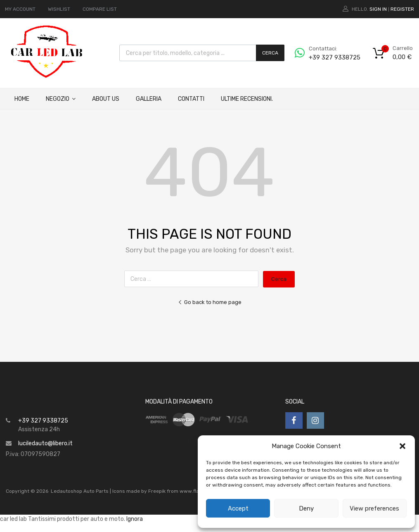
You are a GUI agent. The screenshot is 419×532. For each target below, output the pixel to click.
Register (402, 9)
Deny (306, 508)
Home (22, 99)
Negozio (61, 99)
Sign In (378, 9)
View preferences (374, 508)
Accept (238, 508)
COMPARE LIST (100, 9)
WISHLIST (59, 9)
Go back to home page (210, 302)
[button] (402, 446)
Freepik (157, 491)
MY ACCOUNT (20, 9)
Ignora (135, 519)
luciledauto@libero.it (45, 443)
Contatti (191, 99)
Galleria (149, 99)
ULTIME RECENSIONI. (247, 99)
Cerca (270, 53)
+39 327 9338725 (329, 57)
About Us (106, 99)
